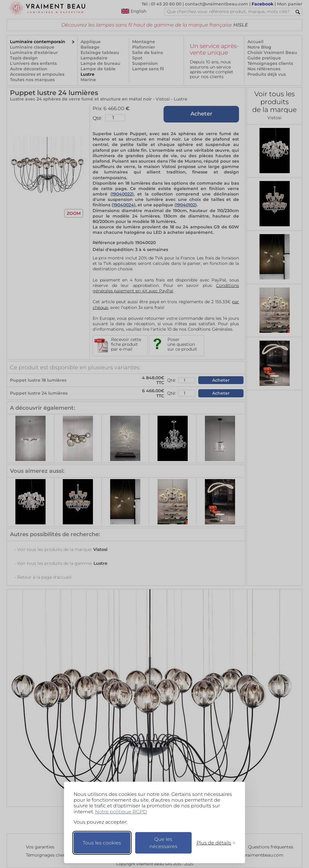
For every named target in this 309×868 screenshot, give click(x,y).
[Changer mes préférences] (213, 843)
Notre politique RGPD (121, 812)
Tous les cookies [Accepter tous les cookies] (102, 843)
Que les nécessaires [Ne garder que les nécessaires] (163, 843)
